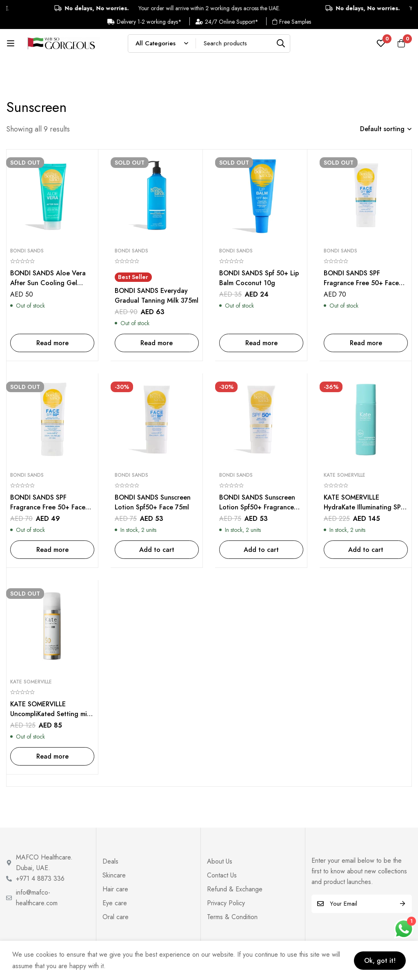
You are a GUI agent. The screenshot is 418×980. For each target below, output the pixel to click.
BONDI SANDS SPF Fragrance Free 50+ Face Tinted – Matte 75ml (48, 507)
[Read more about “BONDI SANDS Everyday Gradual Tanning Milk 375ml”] (157, 343)
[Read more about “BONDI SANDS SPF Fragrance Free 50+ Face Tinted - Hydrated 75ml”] (366, 343)
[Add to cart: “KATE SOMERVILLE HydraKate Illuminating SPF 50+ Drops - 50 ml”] (366, 550)
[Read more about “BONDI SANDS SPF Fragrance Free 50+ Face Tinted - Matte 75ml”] (52, 550)
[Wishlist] (381, 43)
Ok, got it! (380, 961)
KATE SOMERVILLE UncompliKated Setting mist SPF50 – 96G (51, 714)
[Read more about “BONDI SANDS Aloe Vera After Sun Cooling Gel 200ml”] (52, 343)
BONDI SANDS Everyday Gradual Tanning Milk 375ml (157, 296)
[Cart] (401, 43)
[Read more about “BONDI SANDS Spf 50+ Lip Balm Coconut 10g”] (261, 343)
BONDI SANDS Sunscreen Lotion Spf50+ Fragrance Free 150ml (257, 507)
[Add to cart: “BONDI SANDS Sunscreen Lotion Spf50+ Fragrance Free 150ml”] (261, 550)
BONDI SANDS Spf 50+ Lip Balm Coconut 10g (259, 278)
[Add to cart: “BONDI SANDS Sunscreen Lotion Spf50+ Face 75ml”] (157, 550)
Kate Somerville (345, 475)
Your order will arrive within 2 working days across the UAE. (204, 8)
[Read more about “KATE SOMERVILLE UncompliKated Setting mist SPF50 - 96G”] (52, 756)
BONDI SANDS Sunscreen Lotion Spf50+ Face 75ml (153, 502)
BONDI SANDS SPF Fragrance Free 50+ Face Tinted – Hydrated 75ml (361, 283)
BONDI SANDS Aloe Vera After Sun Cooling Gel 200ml (48, 283)
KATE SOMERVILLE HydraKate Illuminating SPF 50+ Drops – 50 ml (364, 507)
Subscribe (403, 904)
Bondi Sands (27, 251)
